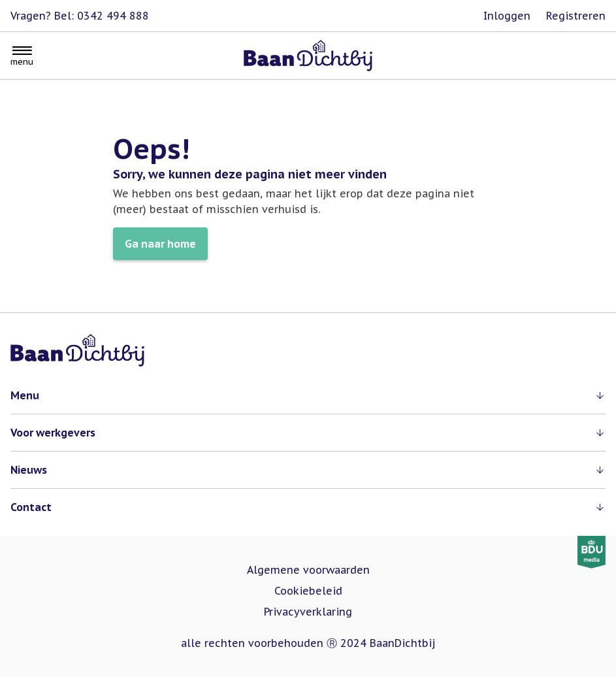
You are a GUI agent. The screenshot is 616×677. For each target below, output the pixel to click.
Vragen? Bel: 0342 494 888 (80, 16)
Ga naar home (160, 244)
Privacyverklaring (308, 612)
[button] (308, 395)
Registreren (576, 16)
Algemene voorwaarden (308, 570)
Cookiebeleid (308, 591)
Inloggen (507, 16)
